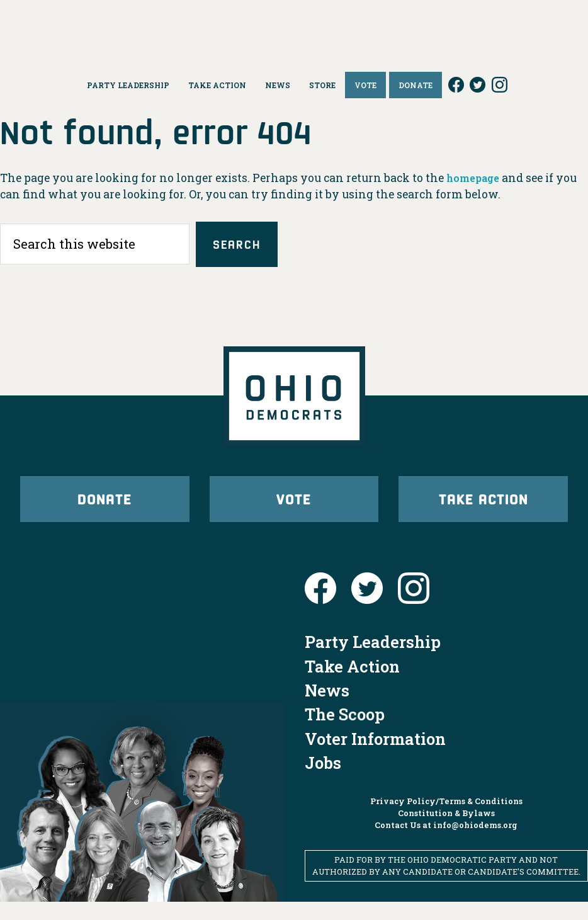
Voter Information (375, 757)
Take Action (483, 509)
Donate (105, 509)
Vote (294, 509)
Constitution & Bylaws (446, 831)
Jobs (323, 781)
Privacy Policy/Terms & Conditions (446, 819)
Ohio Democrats (294, 28)
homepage (476, 178)
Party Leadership (373, 660)
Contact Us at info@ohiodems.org (446, 843)
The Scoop (345, 732)
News (327, 708)
